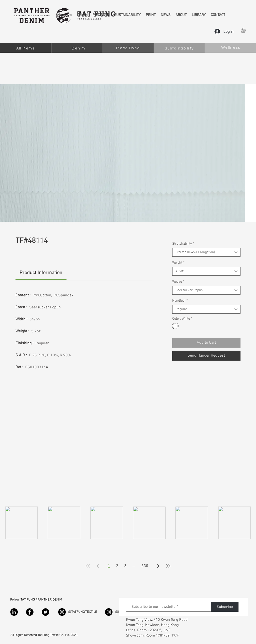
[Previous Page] (98, 566)
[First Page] (88, 566)
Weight (178, 263)
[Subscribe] (225, 607)
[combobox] (206, 252)
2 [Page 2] (117, 566)
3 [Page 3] (125, 566)
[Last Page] (168, 566)
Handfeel (180, 301)
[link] (41, 273)
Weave (178, 282)
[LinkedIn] (14, 612)
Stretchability (183, 244)
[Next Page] (158, 566)
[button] (246, 30)
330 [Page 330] (145, 566)
